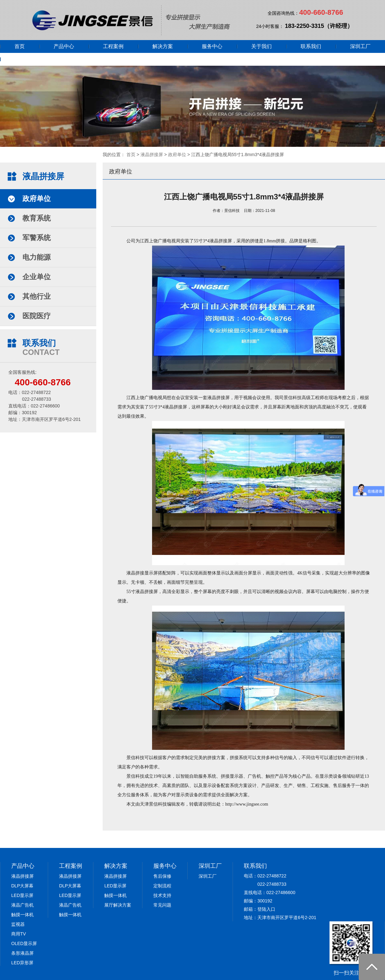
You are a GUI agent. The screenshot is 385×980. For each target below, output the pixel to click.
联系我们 (311, 46)
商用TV (19, 934)
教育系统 (37, 218)
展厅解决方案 (118, 905)
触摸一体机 (22, 915)
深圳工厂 (360, 46)
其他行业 (37, 296)
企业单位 (37, 277)
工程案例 (113, 46)
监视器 (18, 924)
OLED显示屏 (24, 943)
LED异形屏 (22, 963)
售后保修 (162, 876)
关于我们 (261, 46)
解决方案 (163, 46)
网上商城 (25, 59)
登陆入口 (266, 909)
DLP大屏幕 (22, 886)
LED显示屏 (22, 895)
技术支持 (162, 895)
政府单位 (177, 155)
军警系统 (37, 238)
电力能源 (37, 257)
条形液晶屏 (22, 953)
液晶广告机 (22, 905)
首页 (20, 46)
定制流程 (162, 886)
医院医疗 (37, 316)
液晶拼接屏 (152, 155)
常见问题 (162, 905)
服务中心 (212, 46)
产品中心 (64, 46)
